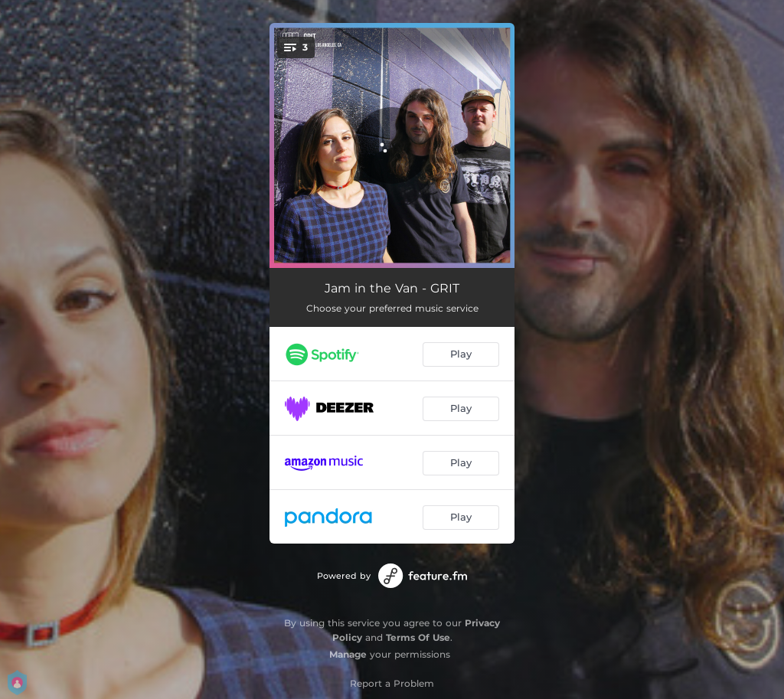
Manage (348, 654)
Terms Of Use (418, 637)
